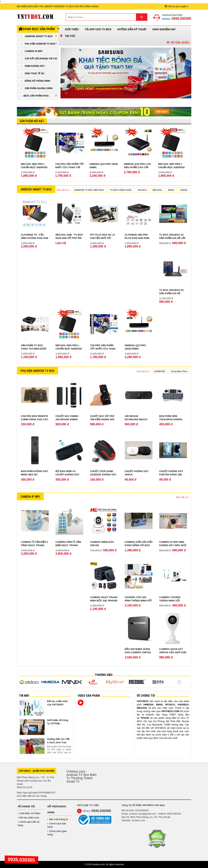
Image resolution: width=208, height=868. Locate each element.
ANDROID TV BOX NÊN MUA (89, 190)
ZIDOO (184, 190)
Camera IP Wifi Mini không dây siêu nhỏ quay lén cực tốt (173, 545)
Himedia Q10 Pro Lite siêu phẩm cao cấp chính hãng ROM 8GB (138, 167)
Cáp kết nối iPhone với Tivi (38, 59)
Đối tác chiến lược (29, 818)
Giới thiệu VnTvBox (29, 813)
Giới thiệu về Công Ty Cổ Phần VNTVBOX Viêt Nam (58, 723)
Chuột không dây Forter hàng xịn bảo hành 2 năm (171, 475)
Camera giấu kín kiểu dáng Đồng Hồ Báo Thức (139, 545)
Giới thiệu (72, 29)
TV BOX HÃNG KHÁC (121, 190)
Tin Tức (70, 36)
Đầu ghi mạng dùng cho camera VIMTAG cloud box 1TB (138, 652)
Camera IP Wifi (31, 51)
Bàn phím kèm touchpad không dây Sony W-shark (172, 419)
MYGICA (142, 190)
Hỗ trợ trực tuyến (177, 6)
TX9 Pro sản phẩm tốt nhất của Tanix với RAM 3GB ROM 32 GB (70, 167)
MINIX (171, 190)
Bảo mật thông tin (58, 819)
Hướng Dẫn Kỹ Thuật (132, 29)
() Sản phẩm (178, 42)
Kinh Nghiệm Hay (164, 29)
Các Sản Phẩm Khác (38, 96)
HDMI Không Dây (32, 66)
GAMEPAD (159, 371)
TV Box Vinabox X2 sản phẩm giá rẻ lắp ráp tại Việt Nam (172, 238)
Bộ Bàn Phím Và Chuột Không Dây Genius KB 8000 (67, 475)
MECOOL (157, 190)
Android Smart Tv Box (38, 36)
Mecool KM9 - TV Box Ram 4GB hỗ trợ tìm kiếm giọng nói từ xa (69, 238)
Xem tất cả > (63, 190)
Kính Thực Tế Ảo (32, 74)
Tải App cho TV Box (98, 29)
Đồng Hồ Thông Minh (35, 81)
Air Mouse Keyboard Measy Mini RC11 (136, 419)
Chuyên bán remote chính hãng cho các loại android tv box (35, 419)
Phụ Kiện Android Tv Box (38, 44)
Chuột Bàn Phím (179, 371)
